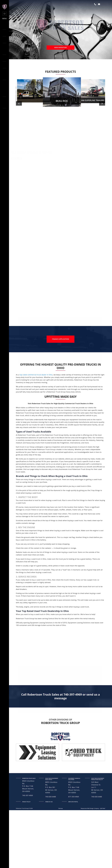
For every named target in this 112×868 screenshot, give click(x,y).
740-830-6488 (51, 821)
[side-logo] (5, 9)
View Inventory (60, 48)
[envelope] (99, 4)
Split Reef (103, 832)
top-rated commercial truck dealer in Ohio (36, 399)
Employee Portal (73, 826)
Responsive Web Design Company (90, 832)
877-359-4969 (74, 821)
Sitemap (61, 832)
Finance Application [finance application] (61, 363)
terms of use (49, 826)
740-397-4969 (28, 819)
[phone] (95, 4)
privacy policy (26, 826)
